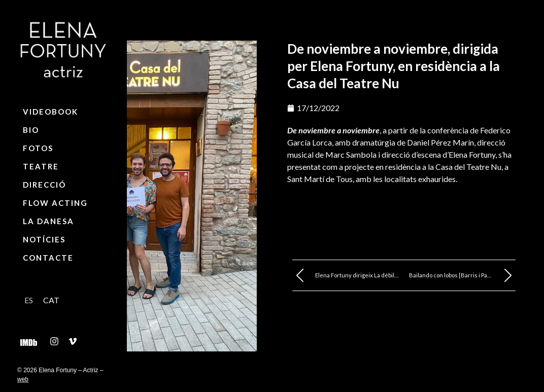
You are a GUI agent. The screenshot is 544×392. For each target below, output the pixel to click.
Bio (31, 130)
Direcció (44, 185)
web (23, 379)
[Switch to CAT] (51, 300)
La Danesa (48, 221)
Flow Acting (55, 203)
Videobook (50, 112)
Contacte (48, 258)
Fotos (38, 148)
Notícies (44, 239)
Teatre (41, 166)
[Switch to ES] (29, 300)
